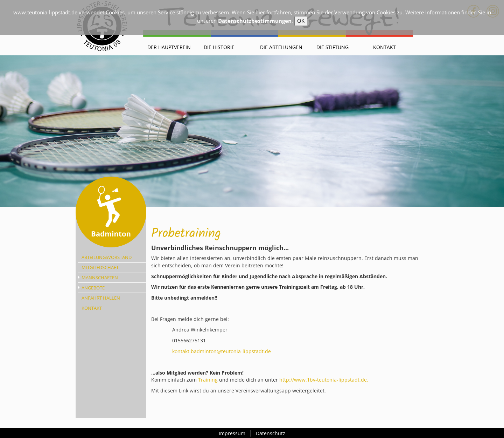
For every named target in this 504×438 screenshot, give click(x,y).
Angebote (93, 288)
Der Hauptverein (169, 47)
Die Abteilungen (281, 47)
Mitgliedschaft (100, 267)
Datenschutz (271, 433)
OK (301, 21)
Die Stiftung (332, 47)
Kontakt (384, 47)
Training (209, 380)
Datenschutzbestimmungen (255, 21)
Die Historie (219, 47)
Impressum (232, 433)
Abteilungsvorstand (107, 257)
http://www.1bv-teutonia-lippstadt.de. (324, 380)
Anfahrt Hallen (101, 298)
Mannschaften (100, 278)
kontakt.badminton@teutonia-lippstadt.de (222, 351)
